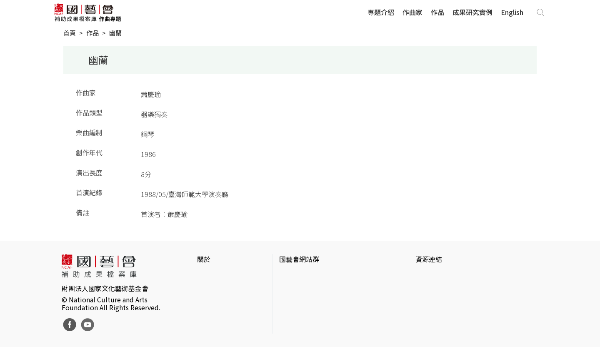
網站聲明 (210, 289)
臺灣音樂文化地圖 (442, 316)
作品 (437, 12)
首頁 (70, 33)
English (512, 12)
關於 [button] (204, 259)
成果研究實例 (472, 12)
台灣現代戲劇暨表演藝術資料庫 (462, 329)
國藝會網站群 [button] (299, 259)
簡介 (204, 276)
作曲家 (412, 12)
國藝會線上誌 (299, 289)
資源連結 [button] (429, 259)
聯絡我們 (210, 302)
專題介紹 (381, 12)
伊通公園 (429, 289)
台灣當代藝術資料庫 (445, 276)
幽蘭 (115, 33)
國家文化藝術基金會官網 (316, 276)
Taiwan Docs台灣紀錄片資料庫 (461, 342)
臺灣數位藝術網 (439, 302)
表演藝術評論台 (302, 302)
